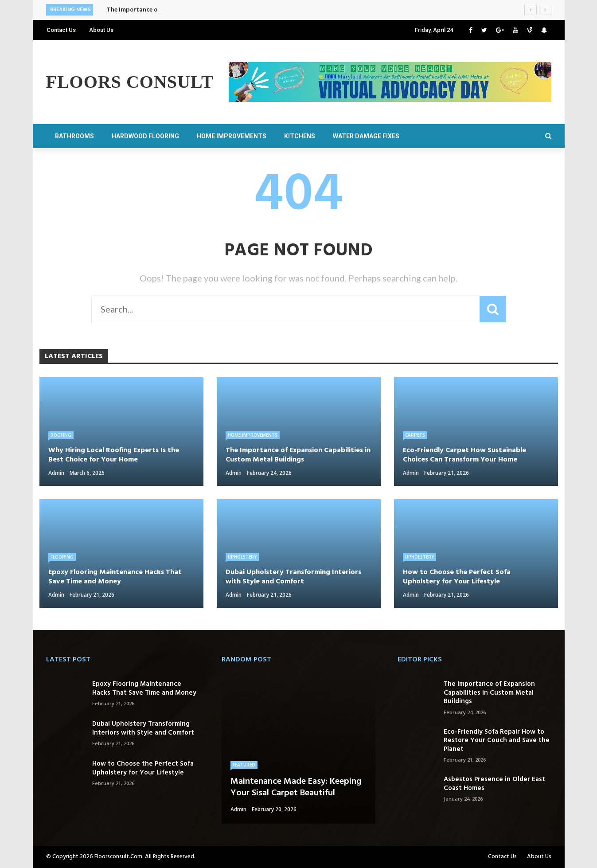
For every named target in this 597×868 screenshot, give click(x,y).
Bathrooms (74, 136)
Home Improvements (232, 136)
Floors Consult (130, 82)
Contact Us (61, 30)
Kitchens (300, 136)
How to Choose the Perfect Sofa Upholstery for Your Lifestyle (143, 768)
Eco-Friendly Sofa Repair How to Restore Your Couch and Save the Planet (497, 741)
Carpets (415, 435)
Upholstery (242, 557)
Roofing (61, 435)
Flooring (62, 557)
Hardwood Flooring (145, 136)
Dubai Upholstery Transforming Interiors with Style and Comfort (143, 728)
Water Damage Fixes (366, 136)
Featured (244, 765)
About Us (101, 30)
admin (56, 473)
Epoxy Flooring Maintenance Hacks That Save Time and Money (144, 688)
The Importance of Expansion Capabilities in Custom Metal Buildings (489, 693)
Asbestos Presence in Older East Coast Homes (494, 784)
